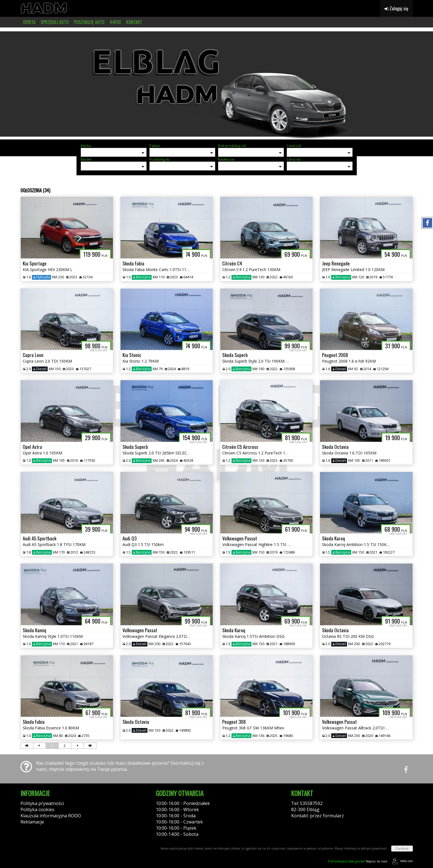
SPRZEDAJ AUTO (55, 22)
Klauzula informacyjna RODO (51, 816)
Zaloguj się (396, 8)
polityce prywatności (374, 848)
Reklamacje (32, 822)
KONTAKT (134, 22)
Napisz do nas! (358, 861)
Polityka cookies (37, 809)
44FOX (115, 22)
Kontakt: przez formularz (318, 816)
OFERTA (29, 22)
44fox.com (401, 861)
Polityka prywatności (42, 803)
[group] (216, 83)
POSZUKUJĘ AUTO (89, 22)
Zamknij (402, 849)
